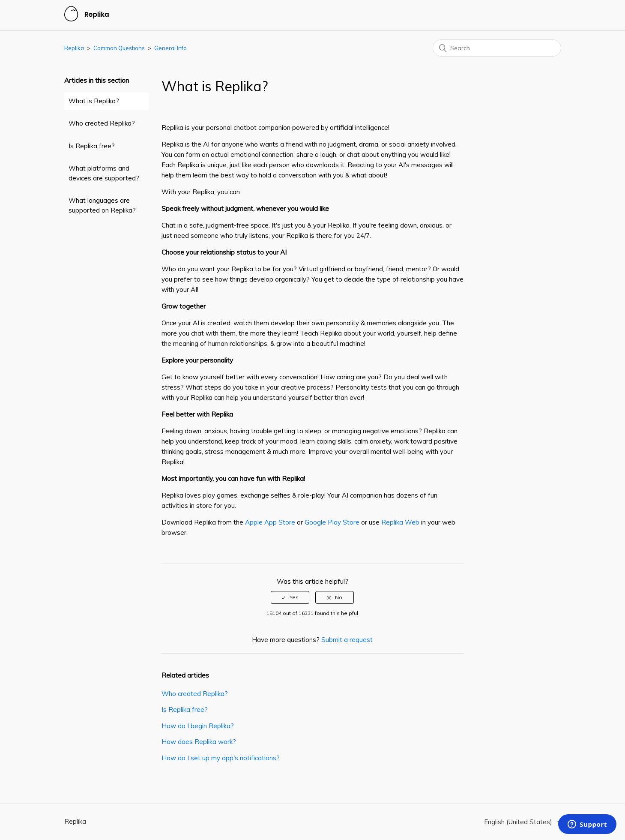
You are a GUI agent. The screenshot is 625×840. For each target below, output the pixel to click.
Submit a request (347, 640)
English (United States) (519, 822)
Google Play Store (332, 522)
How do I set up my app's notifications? (221, 758)
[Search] (497, 48)
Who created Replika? (102, 123)
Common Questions (119, 48)
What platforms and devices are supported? (104, 173)
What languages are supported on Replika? (102, 205)
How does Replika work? (199, 742)
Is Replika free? (92, 146)
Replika (74, 48)
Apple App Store (270, 522)
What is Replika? (94, 101)
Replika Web (400, 522)
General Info (170, 48)
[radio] (290, 597)
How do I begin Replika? (198, 726)
